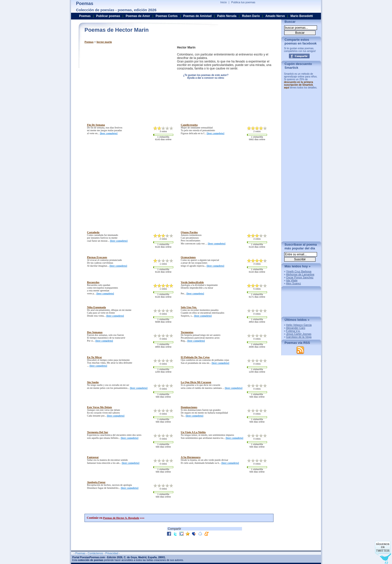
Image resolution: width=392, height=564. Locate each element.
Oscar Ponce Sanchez (300, 277)
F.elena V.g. (293, 331)
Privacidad (112, 553)
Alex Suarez (293, 283)
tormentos (187, 332)
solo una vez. (189, 307)
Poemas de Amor (138, 16)
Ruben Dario (251, 16)
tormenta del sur (98, 432)
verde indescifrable (192, 282)
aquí (287, 88)
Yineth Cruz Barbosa (299, 271)
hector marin (104, 42)
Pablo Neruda (227, 16)
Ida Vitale (292, 280)
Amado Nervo (275, 16)
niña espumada (96, 307)
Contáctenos (95, 553)
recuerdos (93, 282)
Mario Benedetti (302, 16)
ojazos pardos (189, 232)
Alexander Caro (295, 328)
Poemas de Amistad (197, 16)
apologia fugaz (96, 482)
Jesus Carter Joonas (299, 334)
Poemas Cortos (166, 16)
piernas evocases (97, 257)
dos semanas (95, 332)
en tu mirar (94, 357)
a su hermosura (191, 457)
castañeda (93, 232)
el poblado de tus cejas (195, 357)
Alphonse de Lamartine (300, 274)
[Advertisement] (126, 81)
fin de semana (96, 125)
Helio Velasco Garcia (299, 325)
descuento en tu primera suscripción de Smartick (298, 83)
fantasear (93, 457)
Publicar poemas (108, 16)
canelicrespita (189, 125)
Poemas (89, 42)
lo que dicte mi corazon (196, 382)
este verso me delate (99, 407)
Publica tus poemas (243, 2)
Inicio (223, 2)
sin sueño (93, 382)
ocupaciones (188, 257)
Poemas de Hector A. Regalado (121, 518)
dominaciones (189, 407)
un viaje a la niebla (193, 432)
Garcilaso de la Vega (299, 337)
